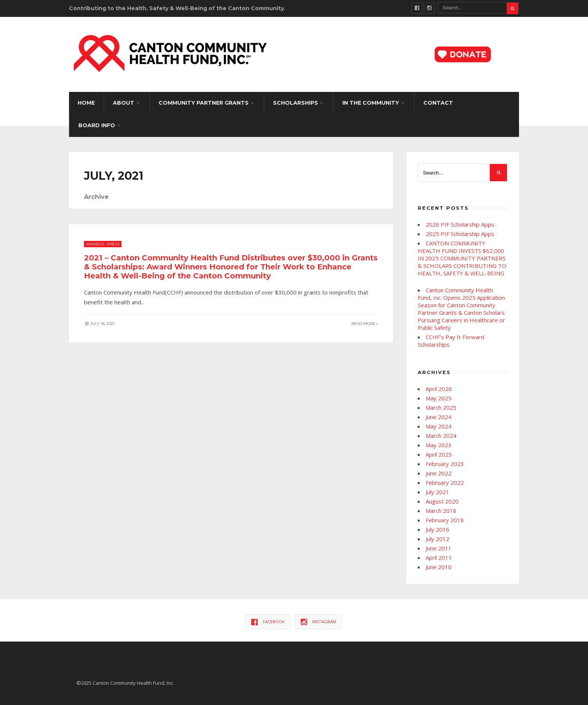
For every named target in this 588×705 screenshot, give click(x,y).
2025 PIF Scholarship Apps (460, 234)
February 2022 (445, 483)
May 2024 (439, 426)
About (124, 103)
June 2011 (439, 548)
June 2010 (439, 567)
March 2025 (441, 407)
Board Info (97, 125)
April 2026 (439, 389)
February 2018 (445, 520)
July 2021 (437, 492)
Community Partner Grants (204, 103)
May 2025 (439, 398)
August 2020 (442, 501)
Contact (438, 103)
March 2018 (441, 511)
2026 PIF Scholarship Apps (460, 224)
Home (86, 103)
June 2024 (439, 417)
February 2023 (445, 464)
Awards (95, 244)
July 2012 (437, 539)
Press (113, 244)
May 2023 (439, 445)
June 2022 (439, 473)
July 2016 (437, 529)
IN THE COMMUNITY (371, 103)
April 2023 (439, 454)
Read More (365, 324)
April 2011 (439, 558)
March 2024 (441, 436)
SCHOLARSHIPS (295, 103)
